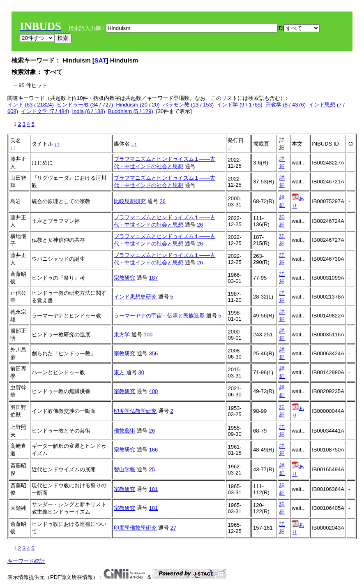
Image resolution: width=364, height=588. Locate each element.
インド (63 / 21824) (31, 105)
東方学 (122, 335)
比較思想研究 (130, 201)
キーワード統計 (26, 561)
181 (154, 489)
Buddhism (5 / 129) (131, 111)
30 (141, 372)
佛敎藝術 (124, 431)
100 (148, 335)
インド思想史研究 (135, 297)
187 (154, 278)
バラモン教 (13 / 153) (188, 105)
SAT (100, 60)
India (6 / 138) (89, 111)
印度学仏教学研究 (135, 411)
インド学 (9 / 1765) (239, 105)
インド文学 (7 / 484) (45, 111)
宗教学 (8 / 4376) (286, 105)
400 (154, 391)
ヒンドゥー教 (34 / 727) (85, 105)
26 (163, 201)
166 (154, 450)
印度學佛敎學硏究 (135, 528)
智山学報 (124, 469)
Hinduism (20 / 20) (138, 105)
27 (173, 528)
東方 (119, 372)
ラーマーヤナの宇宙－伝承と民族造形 (159, 316)
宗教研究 (124, 278)
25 (152, 469)
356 (154, 353)
